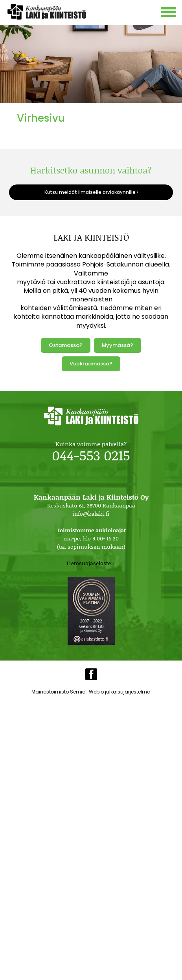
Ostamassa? (66, 345)
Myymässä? (118, 345)
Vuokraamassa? (91, 364)
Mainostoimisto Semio (58, 692)
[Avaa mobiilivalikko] (169, 13)
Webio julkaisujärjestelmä (120, 692)
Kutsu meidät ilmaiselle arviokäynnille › (91, 192)
